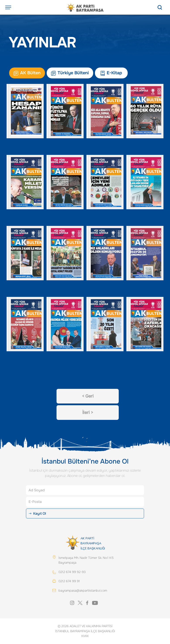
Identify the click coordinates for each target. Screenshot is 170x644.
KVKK (85, 636)
